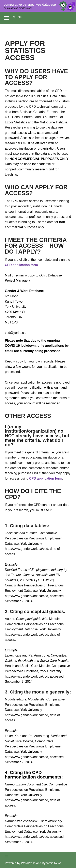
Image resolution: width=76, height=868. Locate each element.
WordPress (28, 863)
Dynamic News (52, 863)
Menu (17, 17)
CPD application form (21, 265)
